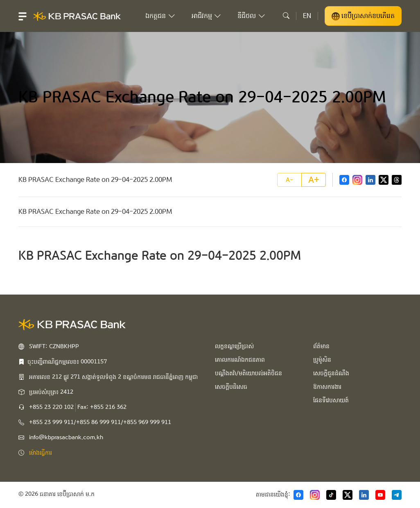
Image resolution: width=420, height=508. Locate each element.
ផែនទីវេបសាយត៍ (331, 400)
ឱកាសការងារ (327, 387)
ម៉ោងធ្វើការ (41, 453)
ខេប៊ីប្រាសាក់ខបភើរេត (363, 16)
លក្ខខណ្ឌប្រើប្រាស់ (234, 346)
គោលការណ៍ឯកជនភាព (240, 360)
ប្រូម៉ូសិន (322, 360)
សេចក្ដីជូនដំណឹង (331, 373)
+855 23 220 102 (51, 407)
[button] (23, 16)
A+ (314, 180)
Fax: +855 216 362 (102, 407)
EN (307, 16)
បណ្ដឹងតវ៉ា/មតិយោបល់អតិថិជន (248, 373)
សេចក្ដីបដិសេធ (231, 387)
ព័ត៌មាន (321, 346)
